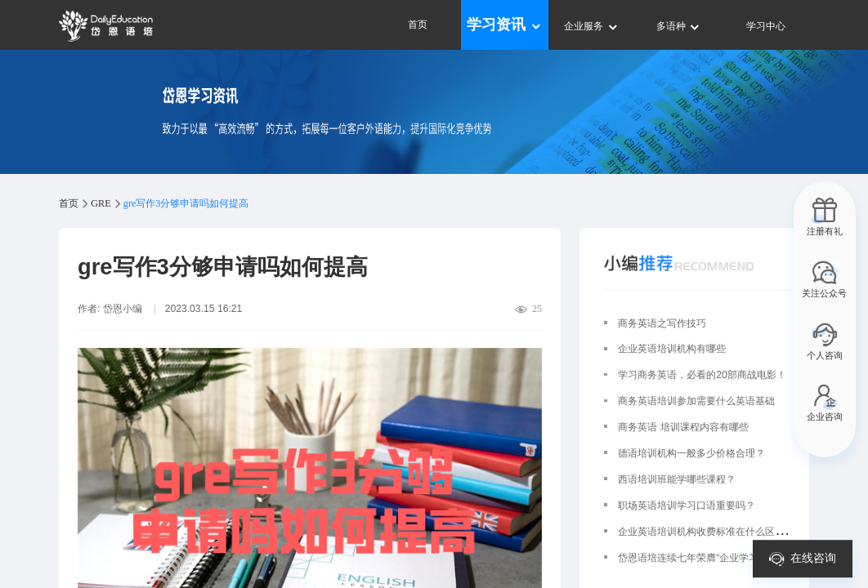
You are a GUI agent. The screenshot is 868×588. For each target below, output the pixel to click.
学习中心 (766, 26)
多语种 (679, 26)
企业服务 (591, 26)
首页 (418, 24)
